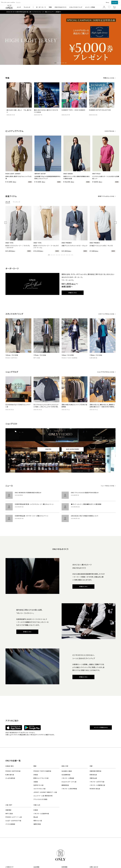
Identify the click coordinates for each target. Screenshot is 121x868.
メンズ (19, 7)
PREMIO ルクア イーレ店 (14, 817)
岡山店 (36, 817)
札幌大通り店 (10, 775)
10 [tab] (72, 255)
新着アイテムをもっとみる (106, 196)
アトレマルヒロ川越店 (40, 799)
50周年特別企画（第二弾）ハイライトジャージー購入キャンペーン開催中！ (38, 12)
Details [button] (18, 2)
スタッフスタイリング (76, 7)
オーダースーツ (41, 7)
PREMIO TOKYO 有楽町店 (42, 771)
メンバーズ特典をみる (101, 727)
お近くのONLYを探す (73, 449)
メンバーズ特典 (90, 7)
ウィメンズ (27, 7)
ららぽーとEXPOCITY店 (13, 821)
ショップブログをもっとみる (106, 372)
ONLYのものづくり (61, 7)
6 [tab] (62, 255)
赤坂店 (36, 775)
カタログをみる (109, 131)
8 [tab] (67, 255)
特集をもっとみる (109, 78)
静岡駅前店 (65, 785)
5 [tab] (59, 255)
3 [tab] (54, 255)
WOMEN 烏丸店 (95, 789)
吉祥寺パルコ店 (39, 785)
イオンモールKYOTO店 (97, 782)
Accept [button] (115, 2)
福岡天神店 (37, 824)
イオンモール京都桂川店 (97, 785)
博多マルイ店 (38, 821)
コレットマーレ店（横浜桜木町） (43, 796)
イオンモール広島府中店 (41, 814)
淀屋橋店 (8, 810)
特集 (50, 7)
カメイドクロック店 (40, 789)
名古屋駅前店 (66, 775)
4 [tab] (57, 255)
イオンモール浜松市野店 (69, 789)
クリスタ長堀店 (10, 824)
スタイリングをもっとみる (106, 314)
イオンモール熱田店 (68, 778)
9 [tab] (69, 255)
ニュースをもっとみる (108, 486)
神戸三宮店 (9, 814)
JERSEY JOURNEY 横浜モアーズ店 (45, 792)
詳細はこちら (73, 293)
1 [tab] (55, 63)
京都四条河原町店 (96, 771)
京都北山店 (93, 778)
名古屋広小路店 (67, 771)
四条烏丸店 (93, 775)
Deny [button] (108, 2)
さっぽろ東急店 (10, 778)
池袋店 (36, 782)
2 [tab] (52, 255)
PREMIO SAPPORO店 (13, 771)
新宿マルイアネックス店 (41, 778)
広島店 (36, 810)
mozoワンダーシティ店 (69, 782)
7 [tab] (64, 255)
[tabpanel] (60, 39)
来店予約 (48, 449)
